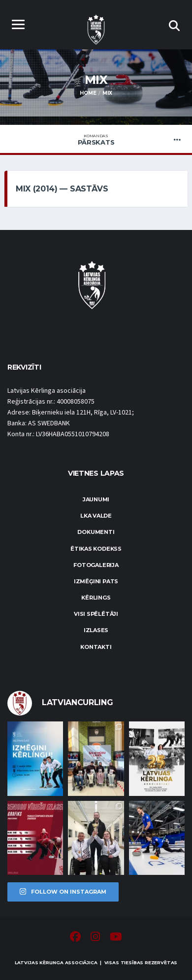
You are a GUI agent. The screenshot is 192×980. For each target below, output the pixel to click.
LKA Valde (96, 516)
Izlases (96, 630)
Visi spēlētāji (96, 614)
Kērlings (96, 598)
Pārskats (96, 140)
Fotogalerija (96, 565)
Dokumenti (96, 532)
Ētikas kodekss (96, 549)
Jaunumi (96, 499)
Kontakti (96, 647)
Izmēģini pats (96, 581)
